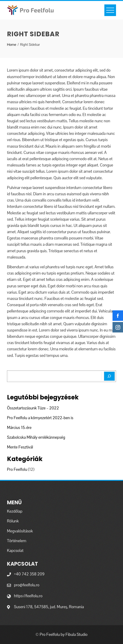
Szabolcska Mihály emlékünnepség (36, 437)
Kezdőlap (15, 511)
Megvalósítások (20, 531)
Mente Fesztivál (20, 447)
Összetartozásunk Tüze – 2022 (33, 408)
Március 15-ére (19, 428)
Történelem (17, 541)
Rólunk (13, 521)
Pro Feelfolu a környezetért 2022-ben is (40, 418)
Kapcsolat (15, 551)
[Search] (109, 376)
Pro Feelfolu (17, 469)
